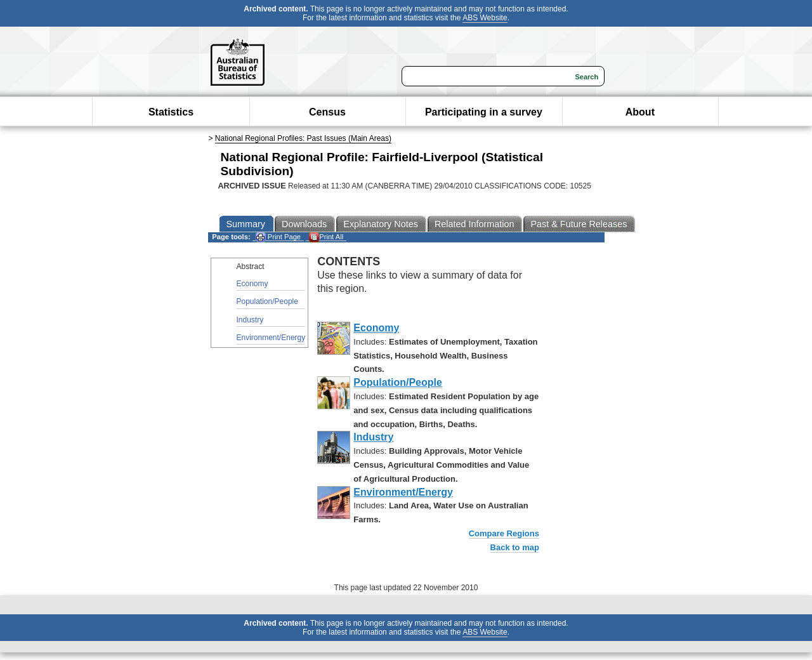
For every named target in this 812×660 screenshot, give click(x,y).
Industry (250, 320)
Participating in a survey (484, 112)
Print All (326, 237)
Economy (252, 284)
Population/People (267, 301)
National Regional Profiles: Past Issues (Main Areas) (303, 138)
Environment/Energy (271, 338)
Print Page (278, 237)
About (640, 112)
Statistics (171, 112)
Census (327, 112)
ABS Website (485, 18)
